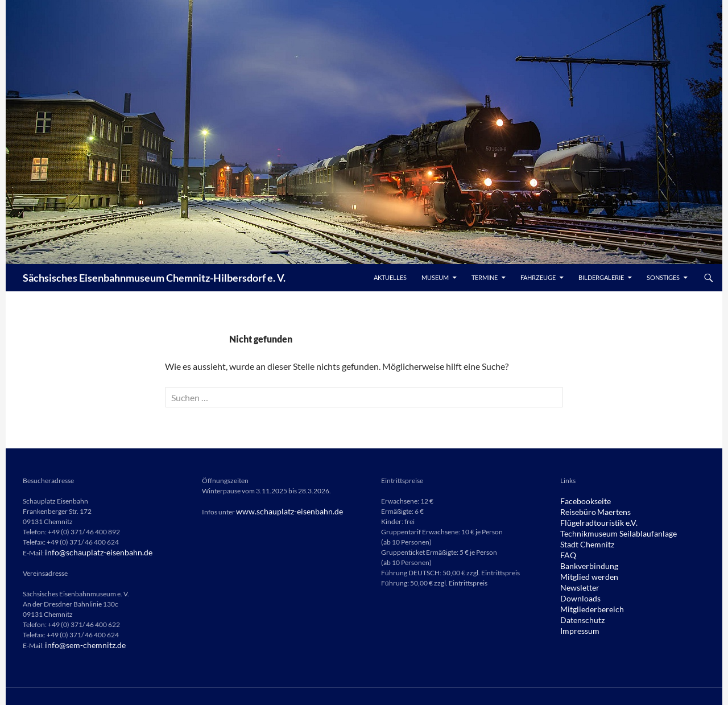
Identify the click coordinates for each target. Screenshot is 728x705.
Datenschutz (579, 614)
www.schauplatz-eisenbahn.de (282, 511)
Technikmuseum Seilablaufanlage (609, 532)
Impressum (577, 624)
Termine (485, 277)
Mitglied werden (584, 573)
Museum (435, 277)
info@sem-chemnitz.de (79, 644)
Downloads (577, 593)
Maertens (606, 511)
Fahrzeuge (538, 277)
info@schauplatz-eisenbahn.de (91, 552)
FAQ (567, 552)
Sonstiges (663, 277)
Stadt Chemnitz (583, 542)
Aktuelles (390, 277)
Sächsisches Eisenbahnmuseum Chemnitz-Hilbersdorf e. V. (154, 278)
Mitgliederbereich (587, 603)
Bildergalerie (601, 277)
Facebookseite (582, 501)
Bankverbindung (585, 562)
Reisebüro (576, 511)
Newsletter (576, 583)
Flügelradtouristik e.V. (593, 521)
